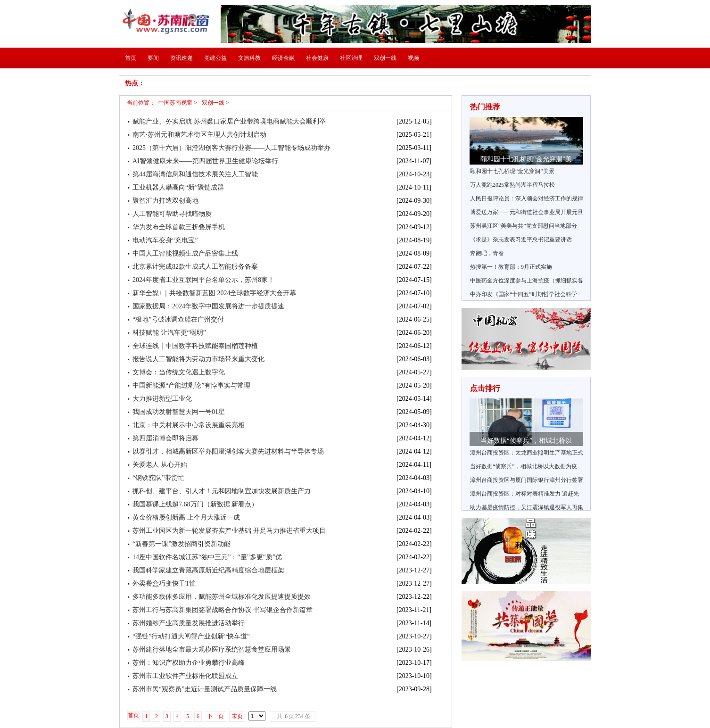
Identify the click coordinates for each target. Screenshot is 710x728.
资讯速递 (182, 58)
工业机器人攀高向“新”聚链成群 (178, 187)
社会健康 (317, 58)
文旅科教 (249, 58)
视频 (413, 58)
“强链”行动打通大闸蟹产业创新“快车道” (191, 636)
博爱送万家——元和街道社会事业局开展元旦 (527, 212)
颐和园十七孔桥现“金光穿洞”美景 (512, 171)
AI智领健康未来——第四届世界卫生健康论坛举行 (205, 161)
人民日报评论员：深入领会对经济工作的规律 (527, 199)
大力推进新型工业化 (162, 399)
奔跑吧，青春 (487, 253)
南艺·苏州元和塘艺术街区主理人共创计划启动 (199, 135)
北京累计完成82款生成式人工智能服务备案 (195, 267)
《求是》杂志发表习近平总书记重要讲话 (521, 240)
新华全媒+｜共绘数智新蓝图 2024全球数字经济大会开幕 (214, 293)
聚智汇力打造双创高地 (165, 201)
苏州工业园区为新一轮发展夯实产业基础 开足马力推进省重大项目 (229, 531)
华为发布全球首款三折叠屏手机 (179, 227)
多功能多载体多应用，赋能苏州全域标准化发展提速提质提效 (222, 597)
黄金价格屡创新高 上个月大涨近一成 (186, 517)
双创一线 (385, 58)
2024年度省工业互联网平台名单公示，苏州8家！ (203, 280)
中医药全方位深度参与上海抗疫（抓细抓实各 (527, 281)
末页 (237, 716)
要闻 (153, 58)
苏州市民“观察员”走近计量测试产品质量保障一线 (205, 689)
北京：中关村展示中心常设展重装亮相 (189, 425)
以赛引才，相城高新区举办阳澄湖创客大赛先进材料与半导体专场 (228, 451)
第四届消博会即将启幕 (165, 438)
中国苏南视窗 (175, 103)
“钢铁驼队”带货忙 (158, 478)
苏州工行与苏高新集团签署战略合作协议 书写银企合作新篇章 (223, 610)
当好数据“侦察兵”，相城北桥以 (526, 441)
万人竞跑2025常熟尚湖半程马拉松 (512, 185)
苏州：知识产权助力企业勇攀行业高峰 (189, 663)
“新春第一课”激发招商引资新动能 (182, 544)
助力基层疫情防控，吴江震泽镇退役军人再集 (527, 507)
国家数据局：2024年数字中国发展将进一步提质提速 (208, 306)
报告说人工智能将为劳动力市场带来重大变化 (198, 359)
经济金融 (283, 58)
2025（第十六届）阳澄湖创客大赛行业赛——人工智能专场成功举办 (231, 148)
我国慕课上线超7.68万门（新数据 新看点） (195, 504)
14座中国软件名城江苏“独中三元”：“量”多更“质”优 (207, 557)
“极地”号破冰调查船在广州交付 (178, 319)
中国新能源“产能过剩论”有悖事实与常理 (191, 385)
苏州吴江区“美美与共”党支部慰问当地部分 (524, 226)
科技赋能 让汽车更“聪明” (169, 333)
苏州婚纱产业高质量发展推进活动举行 (189, 623)
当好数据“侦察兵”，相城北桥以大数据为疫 (524, 466)
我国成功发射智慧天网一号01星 (179, 412)
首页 (131, 58)
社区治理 (351, 58)
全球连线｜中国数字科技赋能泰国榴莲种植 (195, 346)
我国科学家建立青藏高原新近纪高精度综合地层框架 (208, 570)
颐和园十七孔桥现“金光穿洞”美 (526, 159)
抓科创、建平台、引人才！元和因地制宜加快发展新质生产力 (222, 491)
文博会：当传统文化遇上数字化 (179, 372)
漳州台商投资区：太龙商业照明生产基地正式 (527, 453)
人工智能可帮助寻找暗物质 (172, 214)
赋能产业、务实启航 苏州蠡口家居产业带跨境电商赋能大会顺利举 (229, 121)
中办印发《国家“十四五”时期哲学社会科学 (524, 294)
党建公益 (215, 58)
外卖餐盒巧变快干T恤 (164, 583)
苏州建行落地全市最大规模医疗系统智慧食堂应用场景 (212, 649)
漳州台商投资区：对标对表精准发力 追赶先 (524, 494)
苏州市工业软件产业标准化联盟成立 (185, 676)
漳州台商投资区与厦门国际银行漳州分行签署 (527, 480)
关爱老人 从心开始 (160, 465)
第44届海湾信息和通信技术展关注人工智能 (195, 174)
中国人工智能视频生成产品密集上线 (185, 253)
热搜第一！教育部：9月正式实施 (511, 267)
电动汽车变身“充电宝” (165, 240)
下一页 (215, 716)
